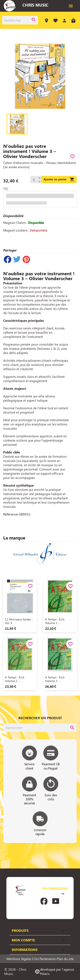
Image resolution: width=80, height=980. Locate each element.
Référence (10, 514)
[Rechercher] (20, 20)
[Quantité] (34, 180)
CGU (35, 959)
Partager (7, 259)
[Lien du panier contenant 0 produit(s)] (73, 21)
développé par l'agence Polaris (54, 971)
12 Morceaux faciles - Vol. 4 (19, 621)
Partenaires (48, 959)
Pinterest (26, 259)
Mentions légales (19, 959)
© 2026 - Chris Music (15, 971)
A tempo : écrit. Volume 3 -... (55, 679)
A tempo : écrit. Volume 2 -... (15, 679)
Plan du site (65, 959)
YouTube (56, 901)
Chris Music (35, 5)
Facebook (44, 901)
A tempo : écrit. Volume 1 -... (55, 621)
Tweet (17, 259)
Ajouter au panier (59, 180)
